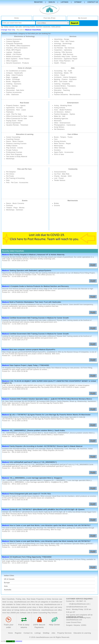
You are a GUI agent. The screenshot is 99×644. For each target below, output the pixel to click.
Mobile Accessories (13, 57)
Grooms (57, 206)
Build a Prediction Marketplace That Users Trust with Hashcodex (35, 302)
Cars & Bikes (73, 134)
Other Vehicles (60, 148)
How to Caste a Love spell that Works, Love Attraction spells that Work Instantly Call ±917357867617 (50, 525)
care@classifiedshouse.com (77, 607)
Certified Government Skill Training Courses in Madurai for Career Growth (39, 318)
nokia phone (56, 27)
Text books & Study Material (17, 157)
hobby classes (9, 27)
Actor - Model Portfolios (63, 110)
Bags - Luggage (12, 77)
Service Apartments (13, 123)
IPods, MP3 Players (14, 50)
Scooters (57, 150)
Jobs (73, 68)
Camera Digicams (13, 41)
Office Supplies (12, 61)
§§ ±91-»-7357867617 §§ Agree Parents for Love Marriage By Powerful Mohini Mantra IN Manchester (50, 415)
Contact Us (93, 2)
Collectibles (11, 88)
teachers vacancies (43, 27)
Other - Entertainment (62, 123)
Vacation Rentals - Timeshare (17, 125)
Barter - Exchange (13, 79)
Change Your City (8, 30)
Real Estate (24, 103)
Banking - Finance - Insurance (65, 79)
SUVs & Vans (59, 154)
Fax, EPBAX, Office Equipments (18, 46)
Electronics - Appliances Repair (66, 59)
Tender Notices (60, 180)
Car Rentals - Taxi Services (64, 48)
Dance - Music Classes (15, 141)
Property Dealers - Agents (16, 106)
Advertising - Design (62, 39)
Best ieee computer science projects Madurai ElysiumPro (32, 350)
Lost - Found (59, 178)
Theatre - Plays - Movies (15, 208)
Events (25, 201)
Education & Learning (25, 134)
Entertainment (73, 103)
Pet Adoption (11, 172)
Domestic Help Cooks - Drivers (66, 57)
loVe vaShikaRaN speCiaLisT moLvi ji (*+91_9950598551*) (33, 462)
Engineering (59, 92)
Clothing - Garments (14, 84)
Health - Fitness (60, 63)
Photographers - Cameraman (65, 125)
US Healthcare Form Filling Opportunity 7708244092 (31, 557)
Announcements (60, 172)
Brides (56, 203)
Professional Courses (14, 152)
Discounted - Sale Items (15, 90)
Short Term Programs (14, 154)
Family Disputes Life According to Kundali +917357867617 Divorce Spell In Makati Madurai (46, 446)
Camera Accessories (14, 39)
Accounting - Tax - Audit (63, 71)
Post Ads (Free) (50, 18)
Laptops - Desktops (13, 52)
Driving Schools (60, 141)
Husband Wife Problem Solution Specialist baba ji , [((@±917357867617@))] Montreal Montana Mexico (51, 399)
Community (73, 169)
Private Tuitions (12, 150)
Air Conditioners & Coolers (16, 71)
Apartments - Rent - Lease (16, 110)
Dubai (18, 604)
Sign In (52, 2)
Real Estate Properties (35, 599)
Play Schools (52, 613)
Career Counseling (13, 137)
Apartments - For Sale (14, 108)
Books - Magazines (13, 82)
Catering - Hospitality (62, 84)
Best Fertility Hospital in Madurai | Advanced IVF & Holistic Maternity (37, 255)
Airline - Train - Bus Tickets (64, 41)
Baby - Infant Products (15, 75)
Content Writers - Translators (65, 86)
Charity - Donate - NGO (63, 176)
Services (73, 36)
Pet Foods (10, 176)
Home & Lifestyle (25, 68)
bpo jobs (19, 27)
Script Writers (59, 127)
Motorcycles (59, 146)
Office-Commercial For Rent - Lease (20, 116)
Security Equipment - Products (18, 63)
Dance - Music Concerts (15, 203)
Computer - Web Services (64, 54)
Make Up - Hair (60, 116)
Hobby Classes (12, 146)
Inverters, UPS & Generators (17, 48)
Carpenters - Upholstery (63, 50)
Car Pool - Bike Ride (62, 174)
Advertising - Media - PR (63, 73)
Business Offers (60, 46)
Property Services (65, 633)
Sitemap (78, 2)
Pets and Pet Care (25, 169)
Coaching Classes (13, 139)
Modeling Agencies (61, 119)
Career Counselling (40, 613)
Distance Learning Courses (16, 144)
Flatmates (10, 112)
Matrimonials (73, 201)
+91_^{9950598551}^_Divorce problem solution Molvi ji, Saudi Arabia (37, 430)
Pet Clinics (10, 174)
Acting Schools (60, 108)
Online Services (52, 599)
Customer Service (61, 88)
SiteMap (46, 633)
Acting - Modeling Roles (63, 106)
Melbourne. (36, 610)
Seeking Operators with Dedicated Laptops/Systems (30, 270)
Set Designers (59, 129)
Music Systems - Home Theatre (18, 59)
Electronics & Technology (24, 36)
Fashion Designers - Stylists (65, 114)
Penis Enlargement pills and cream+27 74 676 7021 (30, 494)
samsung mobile (29, 27)
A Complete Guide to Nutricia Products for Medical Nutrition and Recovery (39, 286)
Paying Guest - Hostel (14, 121)
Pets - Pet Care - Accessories (17, 183)
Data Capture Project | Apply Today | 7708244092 (29, 365)
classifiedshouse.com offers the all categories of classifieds (37, 602)
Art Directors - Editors (62, 112)
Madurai (6, 255)
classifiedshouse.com (49, 610)
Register (38, 2)
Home (16, 18)
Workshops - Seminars (15, 210)
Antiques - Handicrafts (14, 73)
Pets (8, 180)
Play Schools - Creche (14, 148)
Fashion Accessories (14, 92)
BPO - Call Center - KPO (63, 82)
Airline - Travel (60, 75)
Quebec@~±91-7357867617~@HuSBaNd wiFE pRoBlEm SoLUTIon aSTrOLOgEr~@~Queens (47, 509)
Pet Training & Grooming (15, 178)
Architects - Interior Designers (65, 77)
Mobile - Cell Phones (14, 54)
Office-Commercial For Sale (17, 119)
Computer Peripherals (14, 44)
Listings (65, 2)
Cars (56, 139)
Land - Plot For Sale (14, 114)
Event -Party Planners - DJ (64, 61)
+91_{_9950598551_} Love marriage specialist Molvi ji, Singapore (36, 478)
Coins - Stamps (12, 86)
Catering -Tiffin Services (63, 52)
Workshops (10, 159)
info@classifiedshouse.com (78, 604)
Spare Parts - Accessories (64, 152)
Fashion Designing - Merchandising (67, 95)
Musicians (58, 121)
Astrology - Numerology (63, 44)
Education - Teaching (62, 90)
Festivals (10, 206)
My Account (82, 18)
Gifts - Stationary (13, 95)
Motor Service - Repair (62, 144)
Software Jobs (25, 613)
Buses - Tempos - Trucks (63, 137)
